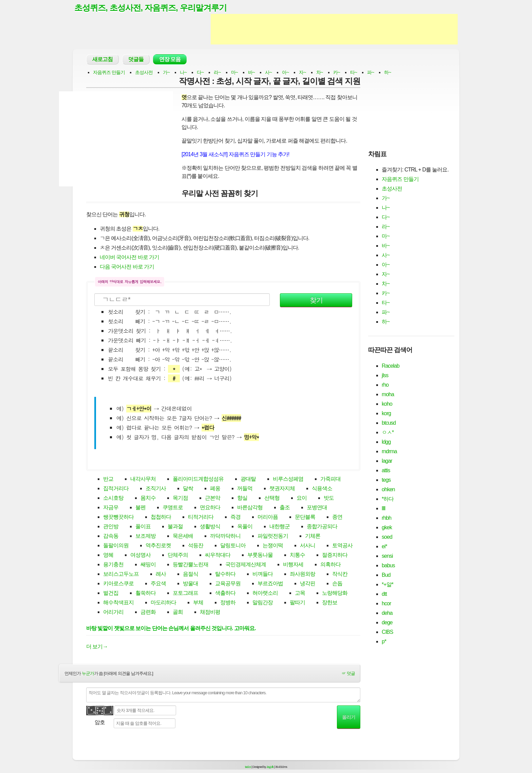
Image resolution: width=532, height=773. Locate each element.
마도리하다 (163, 603)
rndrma (389, 452)
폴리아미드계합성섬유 (198, 480)
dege (387, 623)
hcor (386, 604)
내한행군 (280, 527)
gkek (387, 528)
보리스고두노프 (121, 575)
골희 (178, 613)
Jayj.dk (270, 767)
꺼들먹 (245, 489)
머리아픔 (268, 518)
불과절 (175, 527)
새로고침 (102, 60)
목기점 (180, 499)
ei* (384, 547)
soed (387, 537)
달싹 (188, 489)
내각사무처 (143, 480)
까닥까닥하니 (225, 537)
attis (386, 471)
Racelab (391, 366)
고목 (300, 594)
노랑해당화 (335, 594)
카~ (337, 73)
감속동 (111, 537)
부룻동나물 (260, 556)
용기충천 (113, 565)
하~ (387, 73)
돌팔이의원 (116, 546)
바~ (251, 73)
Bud (386, 575)
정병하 (228, 603)
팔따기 (297, 603)
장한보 (330, 603)
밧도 (329, 499)
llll (383, 509)
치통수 (297, 556)
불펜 (140, 508)
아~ (285, 73)
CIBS (387, 632)
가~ (166, 73)
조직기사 (156, 489)
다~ (200, 73)
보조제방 (146, 537)
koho (387, 404)
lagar (387, 461)
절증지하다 (335, 556)
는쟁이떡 (273, 546)
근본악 (213, 499)
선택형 (272, 499)
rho (385, 385)
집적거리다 (116, 489)
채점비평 (210, 613)
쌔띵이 (148, 565)
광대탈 (248, 480)
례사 (161, 575)
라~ (217, 73)
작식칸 (340, 575)
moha (388, 395)
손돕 (337, 584)
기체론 (313, 537)
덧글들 (136, 60)
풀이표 (143, 527)
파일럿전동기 (273, 537)
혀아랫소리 (265, 594)
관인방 (111, 527)
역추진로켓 (158, 546)
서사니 (308, 546)
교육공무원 (228, 584)
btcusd (389, 423)
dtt (384, 594)
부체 (198, 603)
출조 (285, 508)
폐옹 (215, 489)
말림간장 (263, 603)
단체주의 (178, 556)
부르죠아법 (270, 584)
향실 (242, 499)
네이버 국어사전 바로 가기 (129, 257)
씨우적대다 (218, 556)
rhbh (386, 518)
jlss (385, 376)
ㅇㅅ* (388, 433)
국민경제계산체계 (246, 565)
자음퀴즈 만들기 (109, 73)
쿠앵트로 (173, 508)
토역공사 (342, 546)
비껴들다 (263, 575)
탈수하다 (225, 575)
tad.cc (248, 767)
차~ (320, 73)
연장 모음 (170, 60)
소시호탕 (113, 499)
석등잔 (196, 546)
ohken (388, 490)
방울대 (191, 584)
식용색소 (322, 489)
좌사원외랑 (302, 575)
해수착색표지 (118, 603)
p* (384, 642)
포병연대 (317, 508)
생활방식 (210, 527)
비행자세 (293, 565)
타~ (354, 73)
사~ (268, 73)
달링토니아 (233, 546)
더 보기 (97, 647)
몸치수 (148, 499)
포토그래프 (185, 594)
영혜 (108, 556)
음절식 (191, 575)
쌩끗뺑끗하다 (118, 518)
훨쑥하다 (146, 594)
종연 (337, 518)
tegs (386, 480)
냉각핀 (308, 584)
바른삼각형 (250, 508)
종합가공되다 (322, 527)
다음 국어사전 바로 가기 (127, 267)
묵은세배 (183, 537)
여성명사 (140, 556)
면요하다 (210, 508)
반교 (108, 480)
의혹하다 (330, 565)
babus (388, 566)
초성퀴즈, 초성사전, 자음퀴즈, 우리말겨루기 (154, 8)
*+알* (387, 585)
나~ (183, 73)
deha (387, 613)
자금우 (111, 508)
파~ (370, 73)
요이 (302, 499)
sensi (387, 556)
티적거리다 (201, 518)
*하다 (388, 499)
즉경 (235, 518)
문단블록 (305, 518)
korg (386, 414)
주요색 (158, 584)
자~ (302, 73)
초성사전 (144, 73)
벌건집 (111, 594)
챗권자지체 (282, 489)
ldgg (386, 442)
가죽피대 (330, 480)
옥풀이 (245, 527)
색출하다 (225, 594)
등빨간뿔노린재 (191, 565)
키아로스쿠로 (118, 584)
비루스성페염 (288, 480)
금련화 (148, 613)
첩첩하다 (161, 518)
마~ (234, 73)
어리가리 (113, 613)
